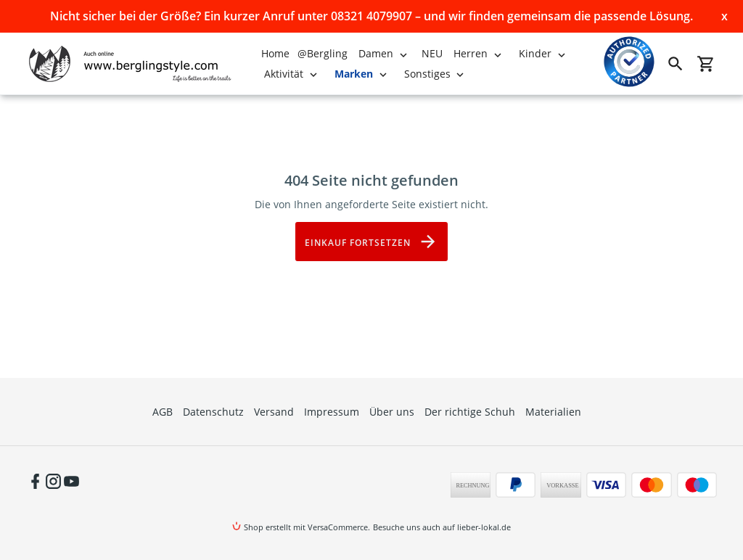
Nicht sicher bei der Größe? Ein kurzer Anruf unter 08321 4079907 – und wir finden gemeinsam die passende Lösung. (371, 16)
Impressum (332, 412)
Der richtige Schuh (470, 412)
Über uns (392, 412)
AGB (163, 412)
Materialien (553, 412)
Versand (274, 412)
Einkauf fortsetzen (371, 242)
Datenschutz (213, 412)
